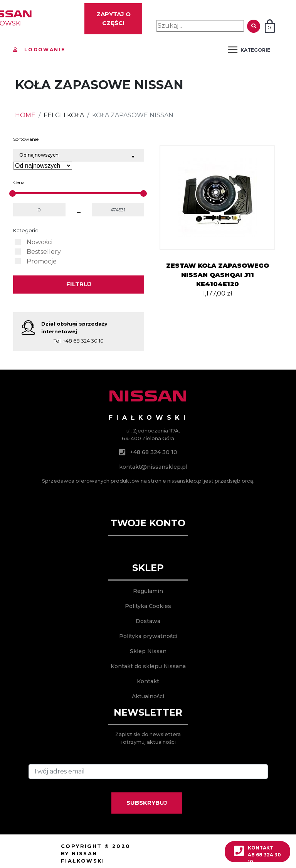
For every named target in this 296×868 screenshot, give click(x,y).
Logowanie (39, 50)
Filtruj (79, 284)
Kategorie (26, 231)
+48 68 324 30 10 (83, 341)
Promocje (42, 261)
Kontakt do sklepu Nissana (148, 666)
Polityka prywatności (148, 636)
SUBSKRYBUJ (147, 803)
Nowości (40, 242)
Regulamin (148, 591)
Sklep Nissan (148, 651)
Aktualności (148, 696)
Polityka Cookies (148, 606)
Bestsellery (44, 252)
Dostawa (148, 621)
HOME (25, 115)
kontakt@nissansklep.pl (153, 467)
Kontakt (148, 681)
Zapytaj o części (114, 19)
